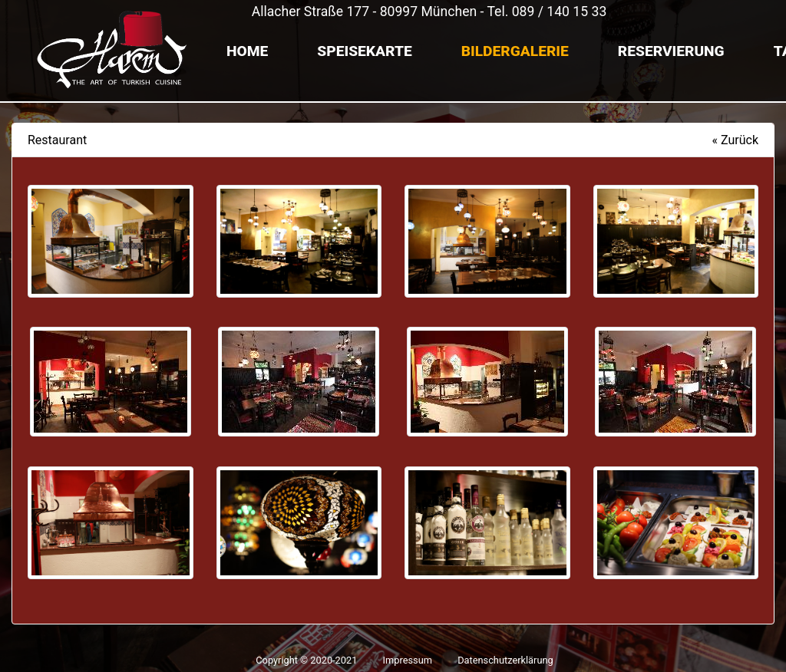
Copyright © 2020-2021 (307, 660)
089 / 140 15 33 (560, 12)
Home (247, 51)
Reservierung (671, 51)
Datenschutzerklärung (505, 660)
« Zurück (735, 140)
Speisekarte (364, 51)
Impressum (408, 660)
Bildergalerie (515, 51)
